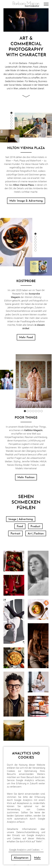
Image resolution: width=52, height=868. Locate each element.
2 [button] (11, 116)
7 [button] (11, 129)
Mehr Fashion (26, 477)
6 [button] (11, 127)
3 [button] (11, 118)
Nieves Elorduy (15, 465)
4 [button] (11, 121)
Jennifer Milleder (30, 461)
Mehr (37, 858)
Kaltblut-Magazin (33, 430)
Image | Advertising (21, 519)
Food (20, 527)
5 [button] (11, 124)
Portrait (15, 534)
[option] (33, 125)
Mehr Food (26, 337)
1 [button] (11, 113)
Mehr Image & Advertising (26, 201)
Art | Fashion (36, 534)
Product (35, 527)
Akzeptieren (21, 858)
